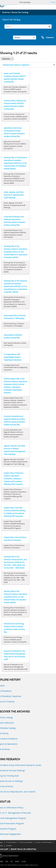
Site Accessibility (26, 842)
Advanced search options (16, 65)
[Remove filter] (12, 59)
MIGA (17, 862)
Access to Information (44, 842)
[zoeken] (49, 27)
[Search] (28, 27)
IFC (12, 862)
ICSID (24, 862)
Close (53, 2)
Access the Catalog (20, 12)
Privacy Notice (11, 842)
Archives (6, 12)
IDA (7, 862)
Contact (9, 846)
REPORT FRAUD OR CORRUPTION (23, 849)
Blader (25, 38)
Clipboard (46, 38)
